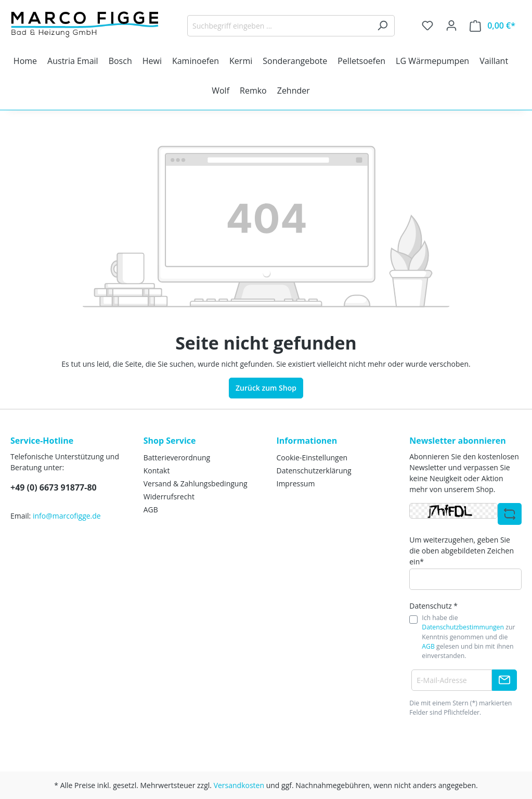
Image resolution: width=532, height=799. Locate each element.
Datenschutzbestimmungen (463, 627)
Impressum (296, 484)
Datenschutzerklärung (314, 471)
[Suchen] (382, 26)
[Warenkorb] (492, 26)
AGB (151, 510)
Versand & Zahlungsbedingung (196, 484)
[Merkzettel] (427, 25)
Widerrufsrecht (169, 497)
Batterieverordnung (177, 458)
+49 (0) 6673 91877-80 (54, 487)
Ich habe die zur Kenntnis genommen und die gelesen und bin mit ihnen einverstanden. (468, 637)
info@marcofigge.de (67, 516)
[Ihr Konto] (451, 25)
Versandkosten (239, 785)
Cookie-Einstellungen (312, 458)
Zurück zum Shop (266, 388)
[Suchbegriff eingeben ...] (279, 26)
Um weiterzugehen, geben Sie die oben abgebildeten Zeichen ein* (462, 551)
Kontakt (157, 471)
